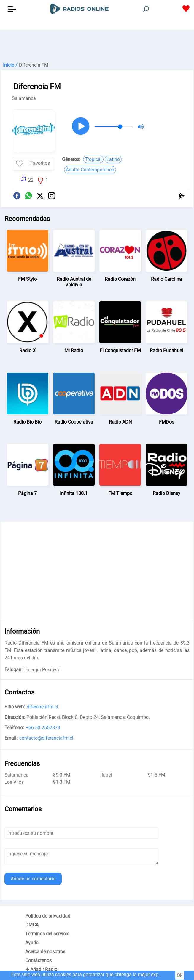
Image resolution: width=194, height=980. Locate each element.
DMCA (32, 925)
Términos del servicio (47, 934)
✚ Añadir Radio (41, 969)
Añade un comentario (33, 879)
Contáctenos (38, 961)
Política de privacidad (48, 916)
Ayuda (32, 943)
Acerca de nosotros (45, 952)
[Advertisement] (97, 45)
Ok (180, 975)
